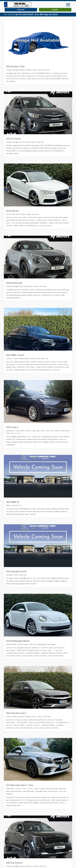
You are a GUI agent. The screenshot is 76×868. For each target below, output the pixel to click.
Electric (29, 431)
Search (55, 10)
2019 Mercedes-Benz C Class (20, 785)
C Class (17, 789)
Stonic (28, 142)
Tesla (42, 431)
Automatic (10, 431)
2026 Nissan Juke (14, 283)
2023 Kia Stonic (13, 139)
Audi (13, 214)
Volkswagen (42, 644)
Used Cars (46, 70)
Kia (20, 142)
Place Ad (21, 10)
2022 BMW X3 (13, 502)
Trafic (34, 70)
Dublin (28, 214)
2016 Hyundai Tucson (16, 571)
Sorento (29, 866)
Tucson (16, 575)
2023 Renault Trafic (15, 66)
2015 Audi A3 (12, 211)
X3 (20, 505)
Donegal (15, 70)
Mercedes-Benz (16, 791)
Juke (21, 286)
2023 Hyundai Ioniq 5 (16, 713)
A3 (7, 214)
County (9, 70)
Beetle (8, 644)
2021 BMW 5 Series (15, 355)
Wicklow (9, 794)
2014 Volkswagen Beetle (18, 641)
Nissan (30, 286)
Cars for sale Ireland (24, 14)
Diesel (48, 789)
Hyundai (9, 575)
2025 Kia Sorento (14, 863)
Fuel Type (36, 431)
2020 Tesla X (12, 427)
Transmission (65, 431)
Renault (22, 70)
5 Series (9, 358)
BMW (21, 358)
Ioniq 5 (34, 716)
